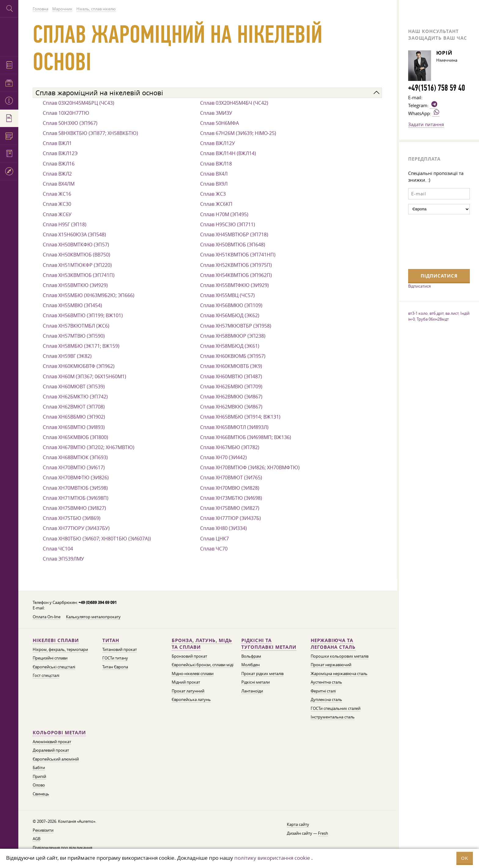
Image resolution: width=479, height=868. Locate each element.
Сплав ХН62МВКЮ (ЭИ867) (231, 407)
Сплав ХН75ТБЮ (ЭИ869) (72, 518)
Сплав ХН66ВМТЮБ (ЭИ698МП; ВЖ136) (246, 437)
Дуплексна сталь (326, 700)
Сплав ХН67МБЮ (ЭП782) (230, 447)
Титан (111, 640)
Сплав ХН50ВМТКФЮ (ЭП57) (76, 245)
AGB (37, 839)
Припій (39, 777)
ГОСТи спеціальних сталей (336, 708)
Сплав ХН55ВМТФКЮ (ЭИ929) (234, 285)
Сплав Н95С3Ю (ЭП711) (228, 224)
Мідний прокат (186, 682)
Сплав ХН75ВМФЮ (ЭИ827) (74, 508)
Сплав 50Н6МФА (219, 123)
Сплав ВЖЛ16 (59, 164)
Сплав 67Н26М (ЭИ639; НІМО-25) (238, 133)
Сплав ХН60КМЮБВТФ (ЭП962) (79, 366)
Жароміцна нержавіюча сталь (339, 674)
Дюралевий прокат (51, 750)
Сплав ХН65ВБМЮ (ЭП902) (74, 417)
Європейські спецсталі (54, 667)
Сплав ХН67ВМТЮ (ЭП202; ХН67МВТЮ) (89, 447)
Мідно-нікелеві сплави (193, 674)
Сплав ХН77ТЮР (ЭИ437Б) (230, 518)
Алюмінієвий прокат (52, 742)
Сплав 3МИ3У (216, 113)
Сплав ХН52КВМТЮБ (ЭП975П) (236, 265)
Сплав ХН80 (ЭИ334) (223, 528)
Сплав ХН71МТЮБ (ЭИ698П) (76, 498)
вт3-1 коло (418, 313)
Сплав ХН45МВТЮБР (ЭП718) (234, 234)
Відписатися (419, 286)
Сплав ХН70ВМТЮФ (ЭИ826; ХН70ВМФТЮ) (250, 467)
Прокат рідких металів (262, 674)
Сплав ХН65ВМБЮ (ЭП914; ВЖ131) (240, 417)
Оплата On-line (47, 617)
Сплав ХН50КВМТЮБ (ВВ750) (77, 255)
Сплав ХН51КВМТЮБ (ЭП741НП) (238, 255)
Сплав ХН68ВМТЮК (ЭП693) (75, 457)
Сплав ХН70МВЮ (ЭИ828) (230, 488)
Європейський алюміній (56, 759)
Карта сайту (298, 824)
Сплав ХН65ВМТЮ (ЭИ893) (74, 427)
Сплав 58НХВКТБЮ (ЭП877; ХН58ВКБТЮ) (90, 133)
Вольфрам (251, 656)
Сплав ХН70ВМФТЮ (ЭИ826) (76, 478)
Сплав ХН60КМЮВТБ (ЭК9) (231, 366)
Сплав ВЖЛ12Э (60, 153)
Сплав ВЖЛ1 (57, 143)
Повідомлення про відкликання (62, 848)
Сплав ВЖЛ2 (57, 174)
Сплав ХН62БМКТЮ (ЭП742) (75, 397)
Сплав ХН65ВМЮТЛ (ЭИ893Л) (234, 427)
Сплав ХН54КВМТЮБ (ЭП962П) (236, 275)
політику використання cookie (272, 858)
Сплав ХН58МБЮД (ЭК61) (230, 346)
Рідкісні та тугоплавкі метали (269, 644)
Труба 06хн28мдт (433, 319)
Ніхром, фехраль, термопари (60, 650)
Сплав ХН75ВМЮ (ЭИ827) (230, 508)
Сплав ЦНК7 (214, 539)
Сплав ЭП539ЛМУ (63, 559)
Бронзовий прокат (189, 656)
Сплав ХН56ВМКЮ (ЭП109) (231, 305)
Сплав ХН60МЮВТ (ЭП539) (74, 387)
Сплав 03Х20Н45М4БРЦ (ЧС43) (79, 103)
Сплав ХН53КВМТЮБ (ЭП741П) (79, 275)
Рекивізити (43, 830)
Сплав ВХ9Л (214, 184)
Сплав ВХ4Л (214, 174)
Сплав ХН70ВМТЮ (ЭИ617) (74, 467)
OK (465, 858)
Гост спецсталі (46, 676)
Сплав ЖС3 (213, 194)
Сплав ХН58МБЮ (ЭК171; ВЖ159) (81, 346)
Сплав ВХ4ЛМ (59, 184)
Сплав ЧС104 (58, 549)
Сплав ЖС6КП (216, 204)
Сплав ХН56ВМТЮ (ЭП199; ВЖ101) (83, 315)
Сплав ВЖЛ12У (218, 143)
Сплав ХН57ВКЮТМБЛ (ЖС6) (76, 326)
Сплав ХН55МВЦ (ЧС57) (227, 295)
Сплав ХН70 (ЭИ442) (223, 457)
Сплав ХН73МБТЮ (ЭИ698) (231, 498)
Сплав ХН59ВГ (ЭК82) (67, 356)
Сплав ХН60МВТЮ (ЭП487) (231, 376)
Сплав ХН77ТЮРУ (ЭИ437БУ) (76, 528)
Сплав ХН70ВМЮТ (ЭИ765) (231, 478)
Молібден (250, 665)
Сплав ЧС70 (214, 549)
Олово (39, 785)
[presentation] (433, 241)
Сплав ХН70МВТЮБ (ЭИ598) (75, 488)
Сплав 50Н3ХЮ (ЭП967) (70, 123)
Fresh (323, 833)
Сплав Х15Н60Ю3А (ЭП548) (74, 234)
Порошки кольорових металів (340, 656)
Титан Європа (115, 667)
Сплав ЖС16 (57, 194)
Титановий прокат (120, 650)
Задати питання (426, 124)
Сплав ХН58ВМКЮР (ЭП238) (233, 336)
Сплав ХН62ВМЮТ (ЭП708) (74, 407)
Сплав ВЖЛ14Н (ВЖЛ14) (228, 153)
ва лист (452, 313)
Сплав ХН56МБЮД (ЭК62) (230, 315)
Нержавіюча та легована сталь (333, 644)
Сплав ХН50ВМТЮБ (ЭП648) (233, 245)
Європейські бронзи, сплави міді (203, 665)
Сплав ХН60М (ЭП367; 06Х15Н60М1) (84, 376)
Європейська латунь (191, 700)
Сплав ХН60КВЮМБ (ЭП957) (233, 356)
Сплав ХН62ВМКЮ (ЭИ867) (231, 397)
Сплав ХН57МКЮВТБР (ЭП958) (236, 326)
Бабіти (39, 768)
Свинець (41, 794)
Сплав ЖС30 (57, 204)
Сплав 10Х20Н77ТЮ (66, 113)
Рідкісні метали (256, 682)
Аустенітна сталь (326, 682)
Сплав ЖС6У (57, 214)
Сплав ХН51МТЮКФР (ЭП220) (77, 265)
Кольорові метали (59, 733)
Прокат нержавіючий (331, 665)
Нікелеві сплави (56, 640)
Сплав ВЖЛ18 (216, 164)
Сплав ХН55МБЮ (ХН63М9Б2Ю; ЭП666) (89, 295)
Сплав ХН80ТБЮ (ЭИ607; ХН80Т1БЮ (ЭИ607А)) (97, 539)
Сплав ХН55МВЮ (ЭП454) (72, 305)
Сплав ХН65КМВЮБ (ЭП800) (75, 437)
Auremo (9, 36)
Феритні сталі (323, 691)
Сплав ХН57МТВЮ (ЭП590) (74, 336)
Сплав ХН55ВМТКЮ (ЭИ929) (75, 285)
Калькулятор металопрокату (93, 617)
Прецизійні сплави (50, 658)
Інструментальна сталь (333, 717)
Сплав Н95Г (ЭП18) (65, 224)
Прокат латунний (188, 691)
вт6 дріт (437, 313)
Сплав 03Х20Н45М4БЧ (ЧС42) (234, 103)
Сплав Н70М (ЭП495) (224, 214)
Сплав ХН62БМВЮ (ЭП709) (231, 387)
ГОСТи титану (115, 658)
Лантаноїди (252, 691)
